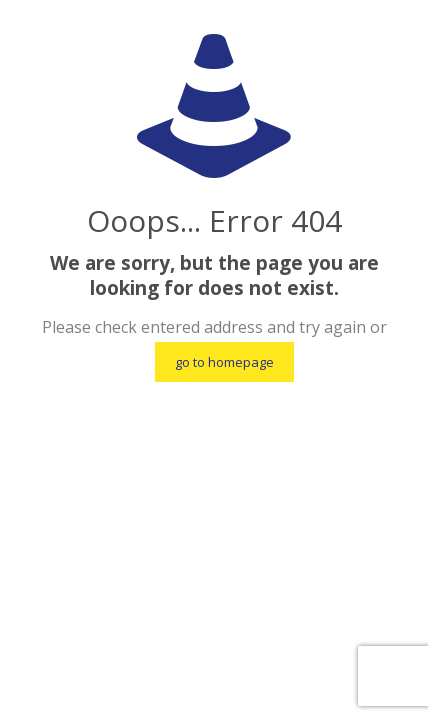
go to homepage (224, 362)
